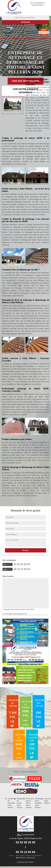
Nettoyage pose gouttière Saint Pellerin (37, 803)
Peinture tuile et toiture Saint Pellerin (28, 803)
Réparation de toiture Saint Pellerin (19, 803)
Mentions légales (25, 858)
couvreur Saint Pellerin (47, 801)
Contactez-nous (25, 862)
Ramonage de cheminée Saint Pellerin (10, 803)
